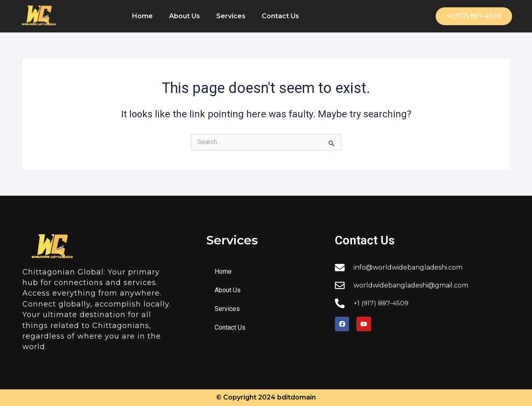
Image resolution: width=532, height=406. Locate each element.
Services (231, 16)
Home (142, 16)
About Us (185, 16)
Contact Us (280, 16)
